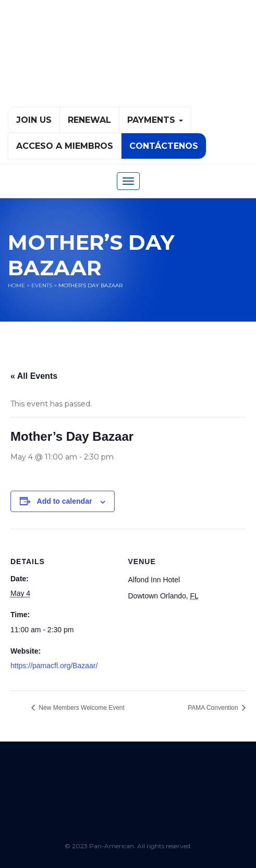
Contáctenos (164, 146)
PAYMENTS (155, 120)
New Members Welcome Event (81, 708)
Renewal (89, 120)
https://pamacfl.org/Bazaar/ (54, 666)
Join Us (34, 120)
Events (42, 285)
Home (16, 285)
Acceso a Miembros (65, 146)
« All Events (34, 376)
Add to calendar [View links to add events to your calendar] (65, 501)
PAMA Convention (214, 708)
